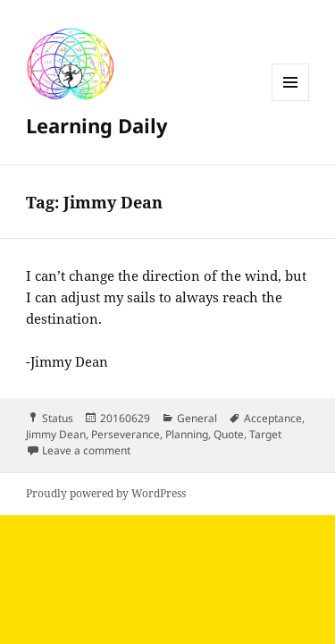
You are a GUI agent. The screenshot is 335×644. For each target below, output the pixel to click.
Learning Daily (97, 125)
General (197, 418)
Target (265, 434)
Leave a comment (86, 450)
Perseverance (126, 434)
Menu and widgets (291, 101)
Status (58, 418)
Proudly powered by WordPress (106, 493)
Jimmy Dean (56, 434)
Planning (187, 434)
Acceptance (273, 418)
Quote (229, 434)
